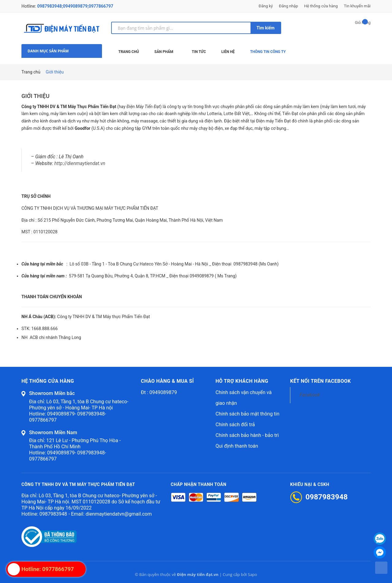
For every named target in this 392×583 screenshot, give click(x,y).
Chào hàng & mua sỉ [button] (167, 381)
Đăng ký (266, 6)
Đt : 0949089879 (159, 392)
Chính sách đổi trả (235, 425)
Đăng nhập (288, 6)
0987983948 (53, 514)
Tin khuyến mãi (357, 6)
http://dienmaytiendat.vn (80, 163)
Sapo (252, 574)
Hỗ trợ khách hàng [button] (242, 381)
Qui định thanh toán (237, 446)
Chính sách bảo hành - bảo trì (247, 435)
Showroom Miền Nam (53, 433)
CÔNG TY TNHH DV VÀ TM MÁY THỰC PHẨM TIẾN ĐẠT (78, 484)
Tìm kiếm (266, 28)
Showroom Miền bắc (52, 393)
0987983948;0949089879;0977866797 (75, 6)
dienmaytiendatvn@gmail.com (119, 514)
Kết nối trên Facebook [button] (320, 381)
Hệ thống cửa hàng (321, 6)
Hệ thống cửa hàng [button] (48, 381)
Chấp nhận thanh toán (199, 484)
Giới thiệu (36, 96)
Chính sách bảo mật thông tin (248, 414)
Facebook (310, 395)
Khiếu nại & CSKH (310, 484)
